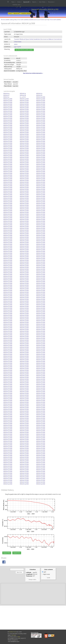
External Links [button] (16, 5)
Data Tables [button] (42, 2)
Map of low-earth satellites (22, 20)
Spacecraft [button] (26, 2)
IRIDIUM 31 (6, 97)
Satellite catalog (26, 13)
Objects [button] (34, 2)
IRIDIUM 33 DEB (41, 97)
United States (18, 42)
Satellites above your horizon (37, 20)
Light (44, 572)
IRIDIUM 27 (6, 95)
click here (14, 635)
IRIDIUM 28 (23, 95)
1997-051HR (17, 47)
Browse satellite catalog (8, 20)
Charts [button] (19, 2)
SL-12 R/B (23, 97)
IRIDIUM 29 (6, 94)
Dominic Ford (12, 632)
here (19, 637)
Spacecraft (16, 13)
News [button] (13, 2)
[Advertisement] (33, 594)
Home (10, 13)
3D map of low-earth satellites (53, 20)
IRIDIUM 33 (39, 94)
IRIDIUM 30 (39, 95)
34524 (16, 44)
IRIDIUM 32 (23, 94)
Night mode (46, 574)
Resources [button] (51, 2)
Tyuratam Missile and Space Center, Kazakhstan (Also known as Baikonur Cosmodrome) (38, 39)
